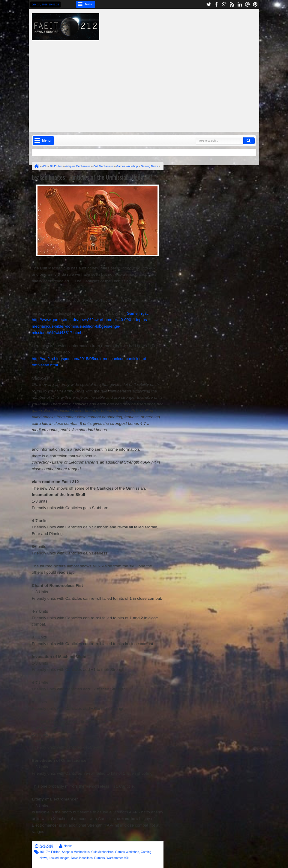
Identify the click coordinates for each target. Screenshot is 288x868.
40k (42, 852)
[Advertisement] (163, 82)
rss (232, 4)
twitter (208, 4)
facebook (216, 4)
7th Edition (53, 852)
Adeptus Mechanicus (76, 852)
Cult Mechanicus (102, 852)
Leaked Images (59, 858)
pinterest (255, 4)
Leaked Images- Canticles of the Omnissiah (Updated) (92, 177)
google (224, 4)
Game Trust (137, 313)
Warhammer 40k (118, 858)
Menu (89, 4)
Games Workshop (127, 852)
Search (249, 141)
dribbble (247, 4)
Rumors (99, 858)
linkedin (240, 4)
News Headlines (82, 858)
